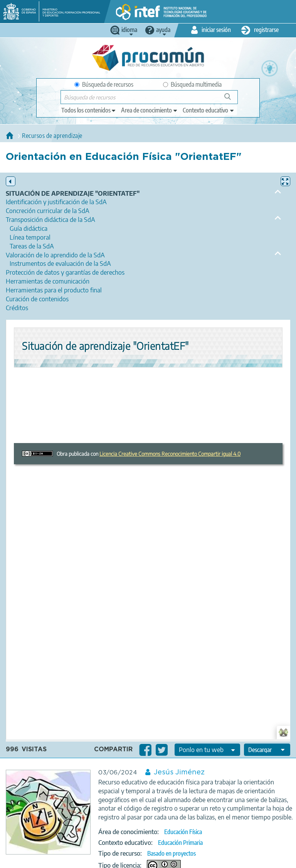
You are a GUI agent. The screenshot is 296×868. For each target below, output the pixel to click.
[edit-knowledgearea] (150, 110)
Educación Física (183, 832)
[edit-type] (89, 110)
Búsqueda (232, 100)
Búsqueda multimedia (192, 84)
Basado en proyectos (172, 853)
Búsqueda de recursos (104, 84)
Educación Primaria (180, 843)
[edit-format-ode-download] (267, 750)
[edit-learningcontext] (209, 110)
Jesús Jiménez (179, 772)
